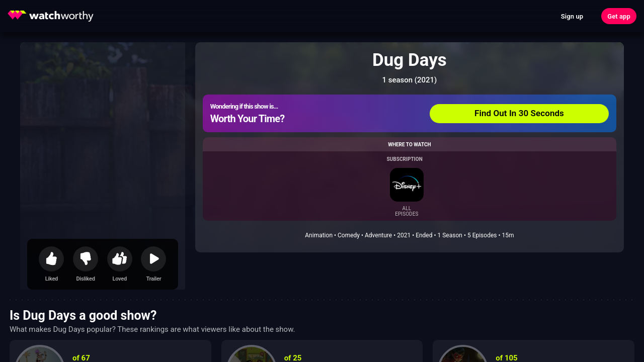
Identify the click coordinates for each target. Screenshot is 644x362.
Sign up (572, 16)
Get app (619, 16)
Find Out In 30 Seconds (519, 113)
